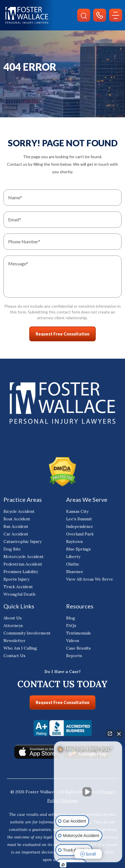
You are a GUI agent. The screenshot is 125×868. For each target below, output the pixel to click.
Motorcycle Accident (23, 557)
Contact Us (15, 656)
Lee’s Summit (79, 519)
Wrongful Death (19, 594)
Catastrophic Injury (22, 541)
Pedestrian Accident (23, 564)
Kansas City (77, 511)
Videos (73, 641)
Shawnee (75, 572)
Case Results (78, 648)
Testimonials (78, 633)
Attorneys (13, 626)
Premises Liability (21, 572)
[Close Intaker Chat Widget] (119, 734)
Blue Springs (78, 549)
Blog (71, 618)
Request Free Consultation (62, 702)
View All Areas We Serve (90, 579)
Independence (80, 526)
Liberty (73, 557)
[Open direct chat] (110, 734)
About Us (13, 618)
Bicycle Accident (19, 511)
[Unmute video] (88, 792)
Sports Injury (16, 579)
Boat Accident (17, 519)
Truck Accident (18, 587)
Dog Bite (12, 549)
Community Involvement (27, 633)
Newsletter (15, 641)
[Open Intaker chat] (63, 865)
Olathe (73, 564)
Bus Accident (16, 526)
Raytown (74, 541)
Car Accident (16, 534)
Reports (74, 656)
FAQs (71, 626)
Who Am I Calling (20, 648)
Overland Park (80, 534)
